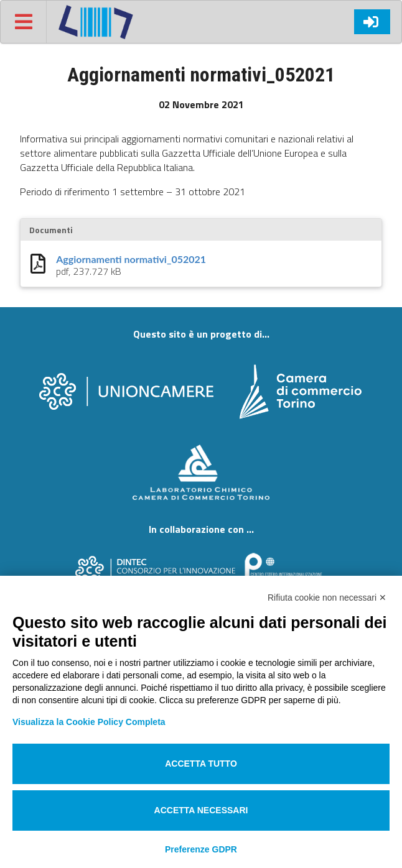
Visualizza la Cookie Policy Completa (89, 722)
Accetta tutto (201, 764)
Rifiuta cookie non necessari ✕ (327, 598)
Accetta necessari (201, 810)
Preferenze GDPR (201, 849)
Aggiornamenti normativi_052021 (131, 259)
